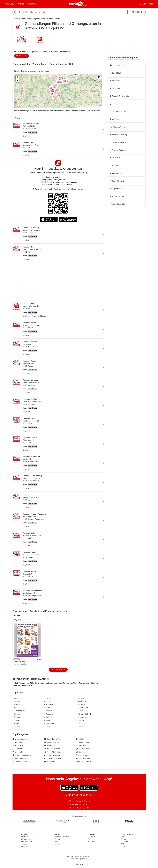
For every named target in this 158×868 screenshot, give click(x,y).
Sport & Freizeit (117, 181)
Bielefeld (48, 717)
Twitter (90, 839)
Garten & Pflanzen (21, 762)
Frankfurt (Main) (19, 711)
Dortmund (17, 717)
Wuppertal (49, 714)
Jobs (123, 837)
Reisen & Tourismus (118, 150)
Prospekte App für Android (79, 801)
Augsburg (80, 704)
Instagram (92, 842)
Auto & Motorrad (117, 65)
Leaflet (80, 107)
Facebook (91, 837)
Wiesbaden (81, 701)
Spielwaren (115, 173)
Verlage (57, 839)
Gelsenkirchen (82, 708)
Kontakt (57, 844)
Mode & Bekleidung (118, 135)
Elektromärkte (116, 104)
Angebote (25, 844)
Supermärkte (116, 189)
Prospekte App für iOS (79, 804)
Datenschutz (126, 842)
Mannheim (49, 724)
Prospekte (9, 4)
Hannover (49, 698)
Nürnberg (48, 704)
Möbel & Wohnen (117, 127)
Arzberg (15, 19)
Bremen (16, 727)
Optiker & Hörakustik (119, 142)
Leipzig (48, 701)
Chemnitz (80, 720)
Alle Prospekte (58, 670)
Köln (15, 708)
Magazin (143, 4)
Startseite (25, 837)
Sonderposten (83, 742)
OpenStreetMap (90, 107)
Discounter (115, 88)
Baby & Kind (115, 73)
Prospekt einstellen (62, 837)
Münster (48, 727)
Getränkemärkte (52, 742)
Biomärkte (18, 749)
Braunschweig (82, 717)
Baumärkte (115, 81)
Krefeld (79, 727)
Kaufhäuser (115, 119)
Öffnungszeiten (27, 839)
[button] (99, 77)
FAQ (56, 842)
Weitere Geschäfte (117, 204)
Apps (151, 4)
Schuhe (114, 166)
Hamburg (17, 701)
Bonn (47, 720)
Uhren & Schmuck (84, 755)
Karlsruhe (80, 698)
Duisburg (48, 708)
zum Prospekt (22, 56)
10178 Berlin (137, 12)
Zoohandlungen (117, 196)
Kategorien (32, 4)
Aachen (80, 711)
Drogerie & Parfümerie (119, 96)
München (17, 704)
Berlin (85, 6)
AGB (123, 844)
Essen (16, 724)
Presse (124, 839)
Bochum (48, 711)
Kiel (78, 724)
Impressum (125, 846)
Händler (21, 4)
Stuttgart (17, 714)
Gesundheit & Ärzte (118, 112)
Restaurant (115, 158)
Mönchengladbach (84, 714)
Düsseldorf (17, 720)
